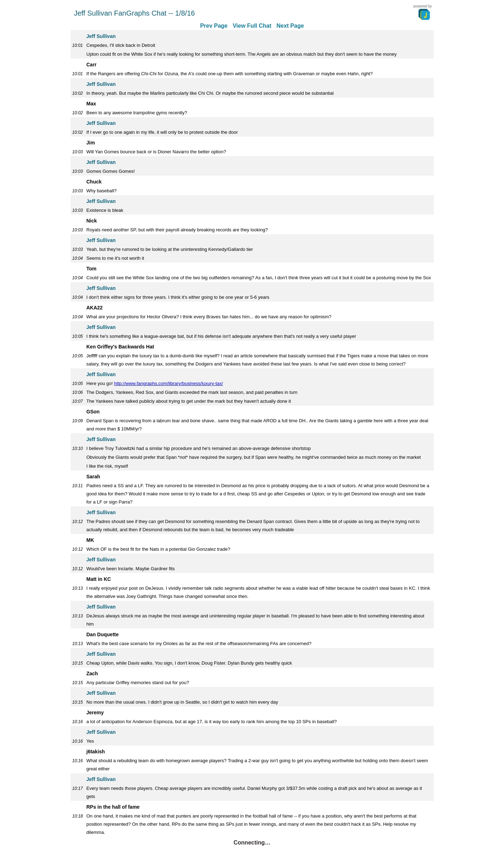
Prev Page (214, 26)
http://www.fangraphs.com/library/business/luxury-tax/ (169, 383)
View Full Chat (252, 26)
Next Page (290, 26)
